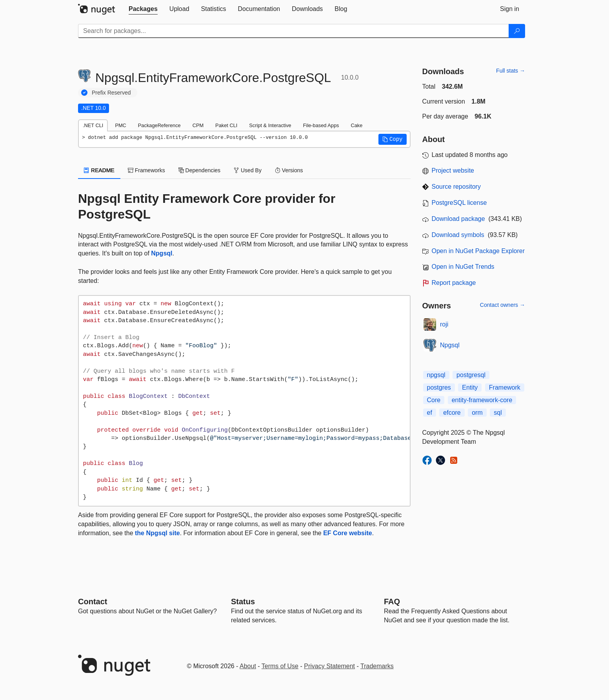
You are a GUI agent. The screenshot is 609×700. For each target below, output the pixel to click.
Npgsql (162, 253)
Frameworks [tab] (146, 170)
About (248, 666)
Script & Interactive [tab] (270, 125)
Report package (454, 283)
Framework (505, 387)
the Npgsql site (157, 533)
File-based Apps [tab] (321, 125)
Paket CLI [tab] (226, 125)
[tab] (143, 9)
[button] (393, 139)
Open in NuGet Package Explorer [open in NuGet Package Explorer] (478, 251)
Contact (93, 602)
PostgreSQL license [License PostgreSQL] (459, 203)
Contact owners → (503, 305)
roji (444, 324)
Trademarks (377, 666)
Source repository (456, 187)
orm (477, 413)
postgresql (471, 375)
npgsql (436, 375)
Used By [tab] (248, 170)
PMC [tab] (120, 125)
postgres (439, 387)
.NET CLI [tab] (93, 125)
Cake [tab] (356, 125)
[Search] (517, 31)
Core (434, 400)
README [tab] (99, 170)
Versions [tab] (289, 170)
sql (498, 413)
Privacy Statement (329, 666)
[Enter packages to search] (294, 31)
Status (243, 602)
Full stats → (511, 71)
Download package (458, 219)
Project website (453, 170)
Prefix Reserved (111, 93)
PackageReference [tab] (159, 125)
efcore (452, 413)
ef (430, 413)
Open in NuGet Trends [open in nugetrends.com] (463, 267)
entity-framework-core (482, 400)
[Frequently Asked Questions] (392, 602)
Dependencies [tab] (199, 170)
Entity (470, 387)
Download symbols (458, 235)
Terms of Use (280, 666)
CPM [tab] (198, 125)
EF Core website (347, 533)
